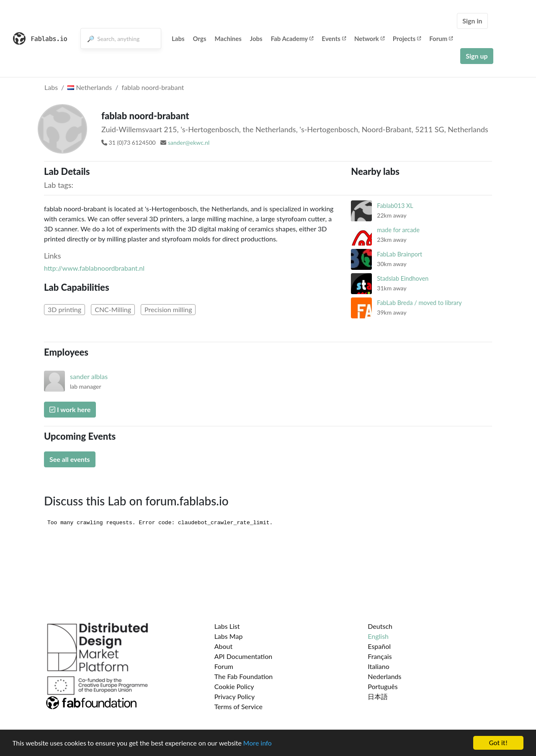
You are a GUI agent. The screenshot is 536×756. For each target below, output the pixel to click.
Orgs (200, 38)
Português (383, 686)
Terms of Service (238, 706)
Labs (178, 38)
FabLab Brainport (399, 254)
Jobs (256, 38)
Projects (407, 38)
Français (380, 656)
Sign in (472, 21)
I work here (70, 409)
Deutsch (380, 626)
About (224, 646)
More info (258, 743)
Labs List (227, 626)
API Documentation (244, 656)
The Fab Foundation (244, 676)
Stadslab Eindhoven (403, 278)
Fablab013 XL (395, 206)
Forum (441, 38)
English (378, 636)
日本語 (378, 696)
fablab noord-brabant (153, 87)
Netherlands (90, 87)
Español (379, 646)
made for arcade (398, 230)
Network (369, 38)
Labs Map (229, 636)
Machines (228, 38)
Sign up (477, 56)
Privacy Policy (235, 696)
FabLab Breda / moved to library (419, 303)
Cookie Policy (234, 686)
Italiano (379, 666)
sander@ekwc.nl (189, 142)
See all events (70, 459)
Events (334, 38)
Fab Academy (292, 38)
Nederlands (384, 676)
